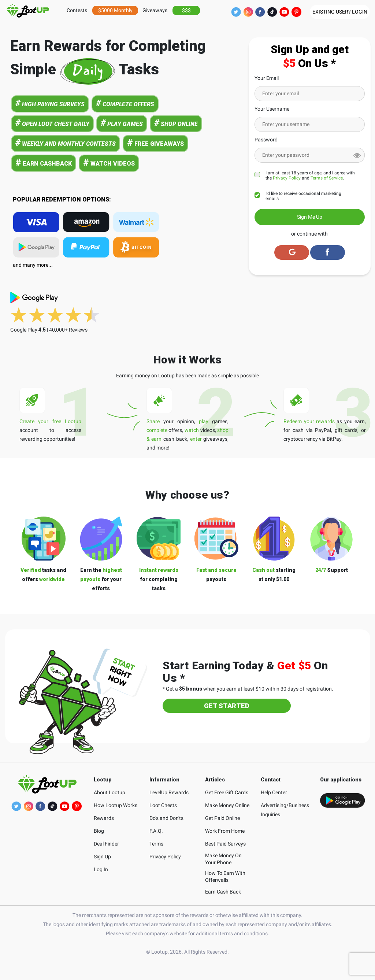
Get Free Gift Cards (227, 792)
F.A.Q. (156, 831)
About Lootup (109, 792)
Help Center (274, 792)
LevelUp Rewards (169, 792)
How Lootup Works (116, 805)
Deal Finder (106, 844)
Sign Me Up (310, 217)
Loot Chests (163, 805)
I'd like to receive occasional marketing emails (303, 196)
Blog (99, 831)
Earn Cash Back (223, 892)
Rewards (104, 818)
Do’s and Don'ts (166, 818)
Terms (156, 844)
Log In (101, 869)
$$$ (186, 10)
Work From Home (225, 831)
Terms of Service (327, 178)
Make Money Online (227, 805)
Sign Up (102, 857)
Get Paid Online (222, 818)
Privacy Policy (287, 178)
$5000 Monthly (115, 10)
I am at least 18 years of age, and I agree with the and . (310, 175)
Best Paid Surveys (225, 844)
